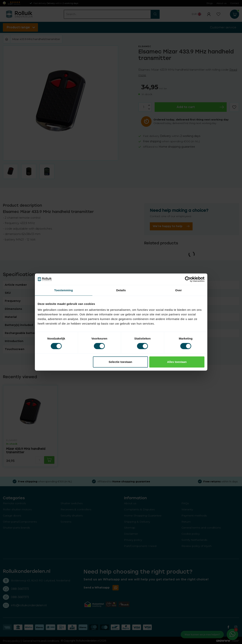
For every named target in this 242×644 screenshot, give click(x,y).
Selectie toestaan (120, 362)
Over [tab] (178, 290)
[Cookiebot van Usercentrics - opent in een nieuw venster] (188, 279)
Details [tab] (121, 290)
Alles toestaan (177, 362)
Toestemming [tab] (64, 290)
